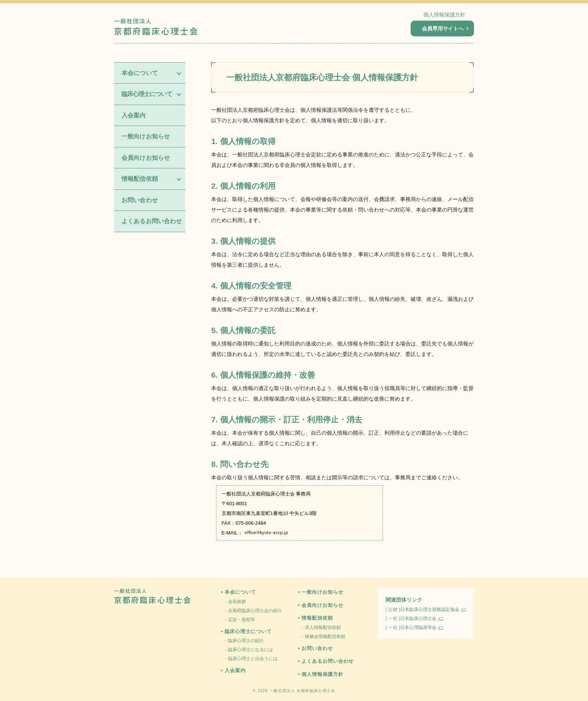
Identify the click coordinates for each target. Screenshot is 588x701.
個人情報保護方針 (444, 15)
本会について (240, 592)
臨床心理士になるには (250, 650)
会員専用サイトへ (445, 29)
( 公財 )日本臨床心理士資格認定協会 (422, 609)
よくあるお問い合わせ (152, 221)
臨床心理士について (248, 631)
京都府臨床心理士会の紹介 (255, 611)
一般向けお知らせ (146, 136)
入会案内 (134, 115)
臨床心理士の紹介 (246, 641)
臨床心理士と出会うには (253, 659)
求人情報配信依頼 (323, 627)
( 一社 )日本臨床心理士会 (411, 618)
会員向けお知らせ (146, 158)
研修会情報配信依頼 (325, 636)
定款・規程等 (241, 620)
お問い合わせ (140, 200)
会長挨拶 (237, 602)
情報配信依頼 (317, 618)
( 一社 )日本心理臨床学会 (411, 627)
